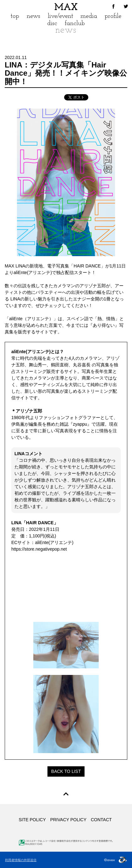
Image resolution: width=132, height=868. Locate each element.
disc (52, 23)
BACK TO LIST (66, 771)
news (33, 16)
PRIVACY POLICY (68, 820)
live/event (60, 16)
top (15, 16)
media (89, 16)
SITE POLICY (32, 820)
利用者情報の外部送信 (21, 860)
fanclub (75, 23)
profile (113, 16)
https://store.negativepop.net (39, 549)
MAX (66, 8)
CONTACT (101, 820)
